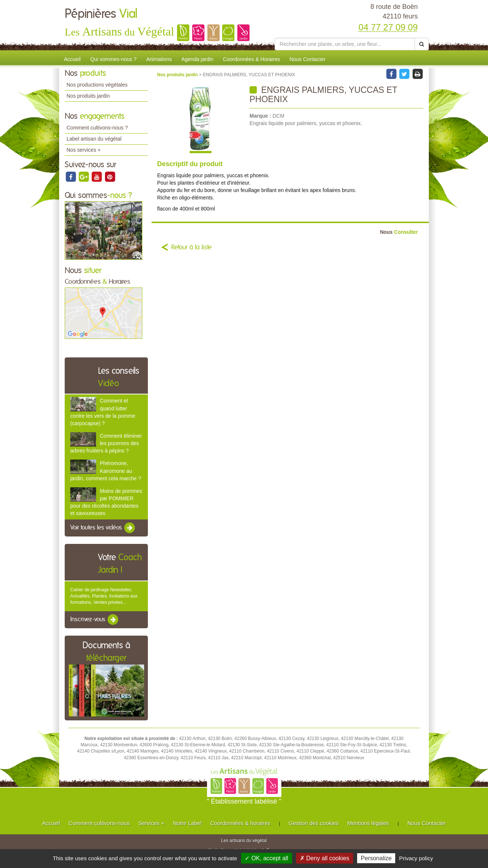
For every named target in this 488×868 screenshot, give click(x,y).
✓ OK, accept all (266, 858)
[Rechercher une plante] (345, 44)
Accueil (72, 59)
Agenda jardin (197, 59)
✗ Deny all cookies (325, 858)
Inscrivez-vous (95, 620)
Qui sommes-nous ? (113, 59)
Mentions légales (368, 823)
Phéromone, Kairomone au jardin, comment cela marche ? (106, 471)
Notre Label (187, 823)
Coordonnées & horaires (240, 823)
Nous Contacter (307, 59)
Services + (151, 823)
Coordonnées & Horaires (251, 59)
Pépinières (101, 14)
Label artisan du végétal (94, 139)
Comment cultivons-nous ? (97, 128)
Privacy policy (416, 858)
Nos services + (84, 150)
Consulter (399, 232)
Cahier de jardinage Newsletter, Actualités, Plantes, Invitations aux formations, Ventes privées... (104, 596)
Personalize (376, 858)
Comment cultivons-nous (99, 823)
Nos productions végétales (97, 85)
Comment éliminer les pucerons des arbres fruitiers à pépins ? (106, 443)
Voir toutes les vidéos (103, 528)
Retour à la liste (192, 248)
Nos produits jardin (88, 96)
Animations (159, 59)
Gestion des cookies (314, 823)
